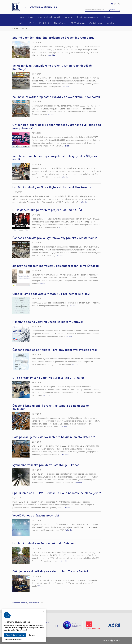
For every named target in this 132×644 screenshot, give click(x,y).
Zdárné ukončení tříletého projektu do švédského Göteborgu (54, 38)
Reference (108, 17)
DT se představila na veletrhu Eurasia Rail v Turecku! (48, 378)
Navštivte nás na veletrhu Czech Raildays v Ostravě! (48, 322)
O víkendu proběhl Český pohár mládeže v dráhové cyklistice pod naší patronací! (57, 126)
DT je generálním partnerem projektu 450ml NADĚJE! (48, 210)
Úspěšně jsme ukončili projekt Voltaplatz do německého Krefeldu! (51, 407)
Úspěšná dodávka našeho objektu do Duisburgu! (45, 543)
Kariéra (33, 23)
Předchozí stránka (20, 603)
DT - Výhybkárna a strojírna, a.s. (35, 7)
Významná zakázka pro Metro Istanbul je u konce (46, 465)
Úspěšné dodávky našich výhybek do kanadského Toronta (52, 187)
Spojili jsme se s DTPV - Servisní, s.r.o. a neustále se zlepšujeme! (57, 493)
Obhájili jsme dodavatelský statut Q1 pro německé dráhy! (51, 294)
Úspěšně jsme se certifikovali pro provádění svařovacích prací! (55, 350)
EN (115, 4)
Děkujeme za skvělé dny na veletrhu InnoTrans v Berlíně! (51, 571)
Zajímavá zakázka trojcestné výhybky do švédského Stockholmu (56, 97)
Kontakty (110, 23)
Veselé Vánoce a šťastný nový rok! (36, 515)
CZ (112, 4)
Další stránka (34, 603)
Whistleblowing (96, 23)
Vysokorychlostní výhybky (50, 17)
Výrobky (69, 17)
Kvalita (22, 23)
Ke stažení (45, 23)
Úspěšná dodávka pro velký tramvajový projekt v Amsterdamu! (55, 238)
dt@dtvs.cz (32, 631)
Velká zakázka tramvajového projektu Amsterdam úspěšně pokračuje (52, 67)
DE (119, 4)
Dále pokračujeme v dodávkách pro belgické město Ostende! (54, 437)
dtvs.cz (28, 641)
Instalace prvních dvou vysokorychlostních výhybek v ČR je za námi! (55, 158)
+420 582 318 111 (35, 628)
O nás (31, 17)
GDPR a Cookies (78, 23)
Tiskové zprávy (61, 23)
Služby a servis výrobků (89, 17)
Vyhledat (114, 10)
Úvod (22, 17)
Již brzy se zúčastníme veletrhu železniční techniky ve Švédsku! (56, 266)
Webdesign (111, 641)
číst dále (52, 55)
